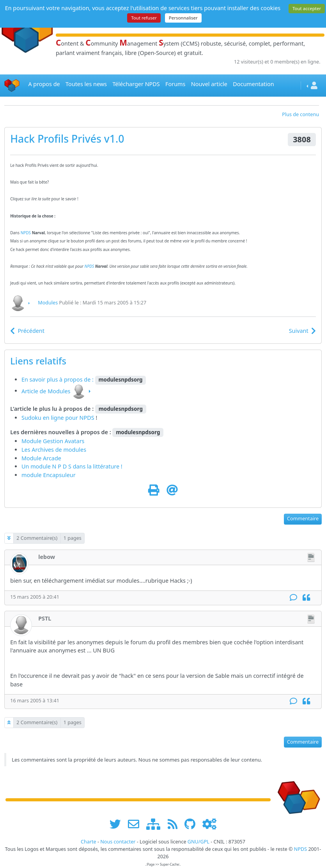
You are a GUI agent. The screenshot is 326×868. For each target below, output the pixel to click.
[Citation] (306, 598)
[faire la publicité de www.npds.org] (136, 824)
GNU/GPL (198, 842)
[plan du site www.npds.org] (156, 824)
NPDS (26, 233)
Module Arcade (41, 458)
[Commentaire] (293, 598)
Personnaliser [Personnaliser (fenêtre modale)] (183, 18)
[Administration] (209, 824)
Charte (89, 842)
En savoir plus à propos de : (58, 379)
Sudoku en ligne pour (50, 418)
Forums (175, 84)
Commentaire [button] (303, 519)
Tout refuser (144, 18)
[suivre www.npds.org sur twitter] (118, 824)
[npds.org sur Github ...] (193, 824)
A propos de (44, 84)
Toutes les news (86, 84)
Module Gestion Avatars (53, 441)
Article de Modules (46, 391)
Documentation (253, 84)
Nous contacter (118, 842)
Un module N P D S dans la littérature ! (72, 466)
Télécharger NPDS (136, 84)
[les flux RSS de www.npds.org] (175, 824)
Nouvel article (209, 84)
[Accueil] (12, 86)
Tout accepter (307, 8)
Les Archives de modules (54, 450)
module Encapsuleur (49, 475)
